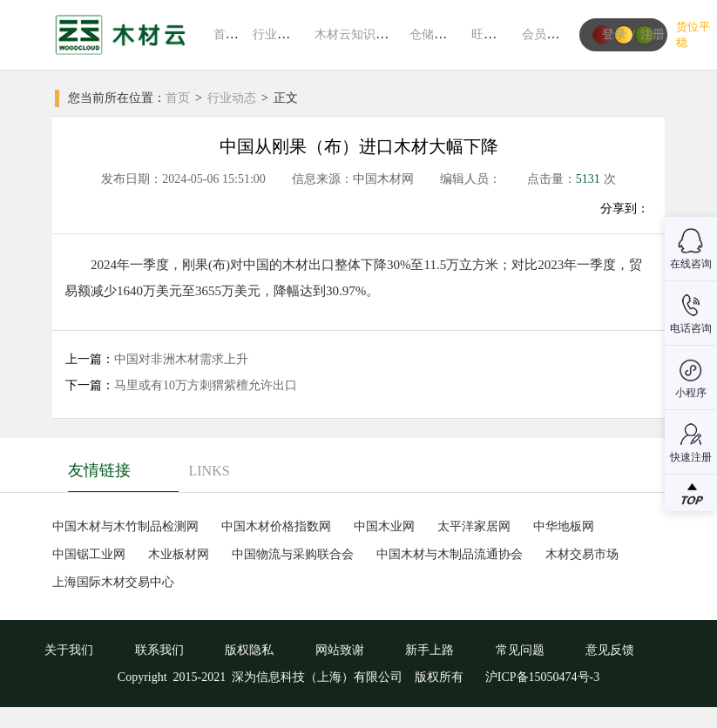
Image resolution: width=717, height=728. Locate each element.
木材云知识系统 (357, 34)
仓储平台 (434, 34)
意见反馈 (610, 650)
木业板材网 (179, 554)
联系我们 (159, 650)
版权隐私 (249, 650)
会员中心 (546, 34)
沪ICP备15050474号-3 (541, 677)
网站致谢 (340, 650)
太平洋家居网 (474, 526)
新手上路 (430, 650)
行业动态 (277, 34)
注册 (653, 34)
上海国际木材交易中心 (113, 582)
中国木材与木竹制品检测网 (125, 526)
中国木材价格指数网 (276, 526)
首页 (226, 34)
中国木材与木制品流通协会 (450, 554)
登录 (614, 34)
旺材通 (490, 34)
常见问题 (520, 650)
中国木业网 (384, 526)
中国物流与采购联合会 (293, 554)
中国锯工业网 (89, 554)
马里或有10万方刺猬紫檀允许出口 (206, 385)
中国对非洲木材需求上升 (181, 359)
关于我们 (69, 650)
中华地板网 (564, 526)
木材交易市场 (582, 554)
